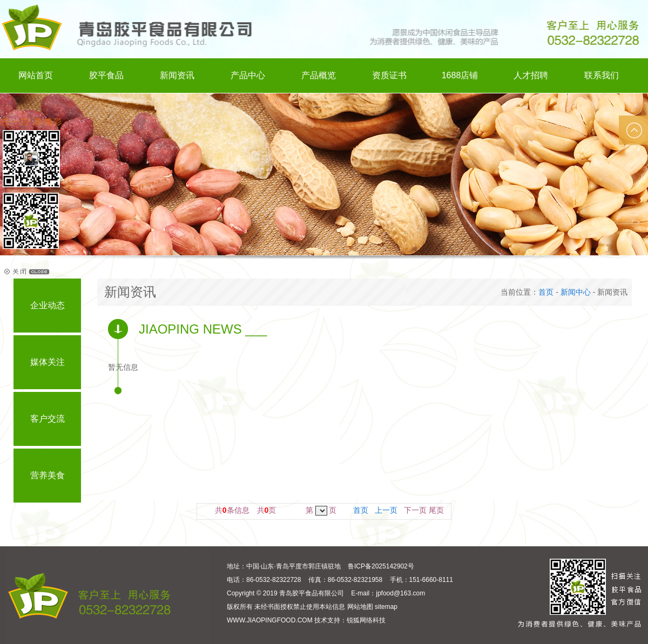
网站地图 (360, 607)
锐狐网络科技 (366, 620)
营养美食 (48, 475)
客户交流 (48, 419)
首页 (546, 292)
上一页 (386, 510)
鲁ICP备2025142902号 (381, 566)
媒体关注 (48, 362)
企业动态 (48, 305)
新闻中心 (576, 292)
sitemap (386, 607)
